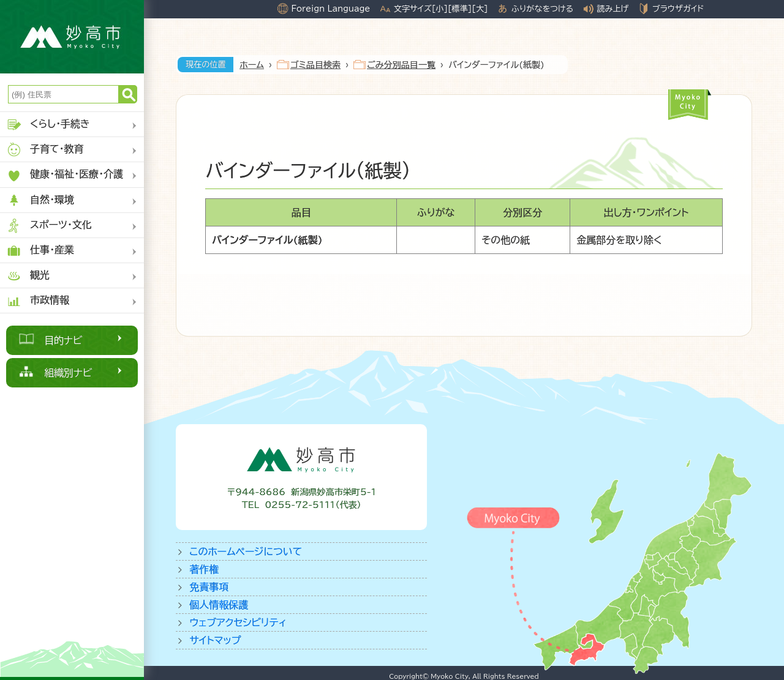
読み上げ (613, 9)
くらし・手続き (48, 125)
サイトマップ (215, 640)
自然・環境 (40, 200)
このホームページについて (246, 551)
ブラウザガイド (678, 9)
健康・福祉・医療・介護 (65, 175)
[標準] (460, 9)
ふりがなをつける (542, 9)
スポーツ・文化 (49, 226)
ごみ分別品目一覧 (401, 65)
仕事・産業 (40, 251)
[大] (480, 9)
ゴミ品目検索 (315, 65)
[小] (440, 9)
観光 (28, 276)
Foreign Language (330, 9)
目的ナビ (63, 340)
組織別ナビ (68, 373)
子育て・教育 (45, 150)
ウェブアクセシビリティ (238, 622)
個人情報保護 (219, 605)
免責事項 (209, 587)
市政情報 (38, 301)
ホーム (252, 65)
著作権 (204, 569)
